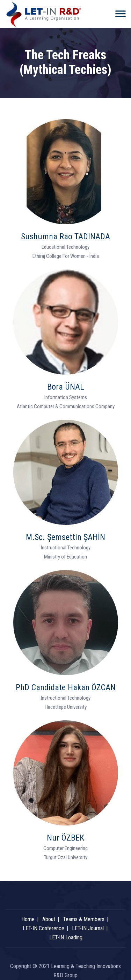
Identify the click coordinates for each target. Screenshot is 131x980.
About (49, 919)
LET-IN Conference (43, 928)
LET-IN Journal (88, 928)
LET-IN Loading (66, 937)
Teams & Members (84, 919)
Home (28, 919)
